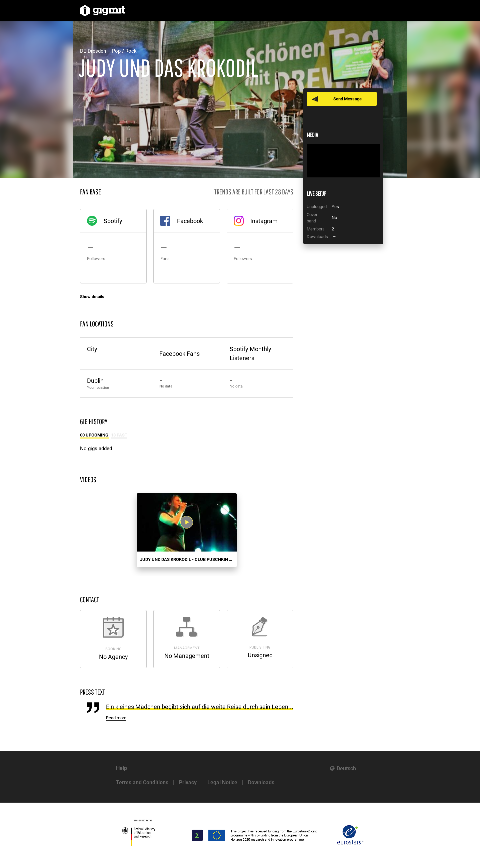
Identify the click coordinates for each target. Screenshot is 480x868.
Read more (116, 718)
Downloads (261, 782)
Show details (92, 297)
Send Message (347, 99)
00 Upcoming (95, 435)
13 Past (119, 435)
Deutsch (346, 768)
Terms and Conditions (142, 782)
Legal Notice (222, 782)
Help (121, 768)
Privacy (188, 782)
